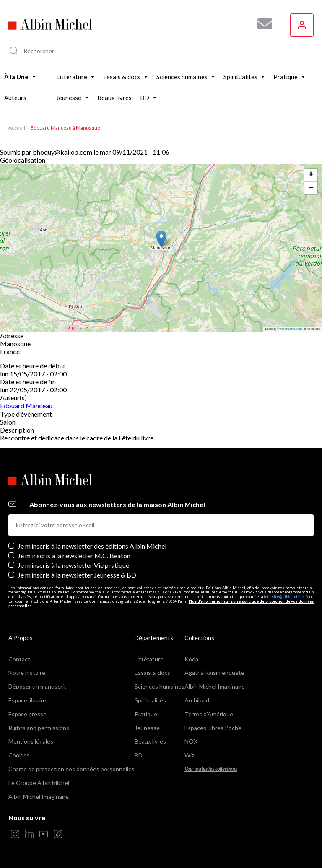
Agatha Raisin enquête (214, 672)
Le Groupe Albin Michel (39, 783)
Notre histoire (27, 672)
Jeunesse (147, 728)
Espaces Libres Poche (213, 728)
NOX (191, 741)
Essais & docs (152, 672)
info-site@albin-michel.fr (286, 597)
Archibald (197, 700)
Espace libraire (27, 700)
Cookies (19, 755)
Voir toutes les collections (211, 769)
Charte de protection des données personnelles (71, 769)
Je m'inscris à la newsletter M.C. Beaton (74, 556)
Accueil (17, 128)
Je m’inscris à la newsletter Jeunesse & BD (77, 575)
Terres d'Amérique (209, 714)
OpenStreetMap (292, 329)
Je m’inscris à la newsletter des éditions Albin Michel (92, 546)
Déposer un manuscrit (37, 686)
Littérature (149, 659)
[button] (161, 239)
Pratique (146, 714)
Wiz (189, 755)
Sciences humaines (160, 686)
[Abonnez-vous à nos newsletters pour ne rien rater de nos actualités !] (262, 24)
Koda (191, 659)
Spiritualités (150, 700)
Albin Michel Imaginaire (39, 797)
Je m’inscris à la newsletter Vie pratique (73, 565)
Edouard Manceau (26, 405)
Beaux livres (150, 741)
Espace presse (27, 714)
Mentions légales (31, 741)
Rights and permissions (39, 728)
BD (139, 755)
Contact (19, 659)
